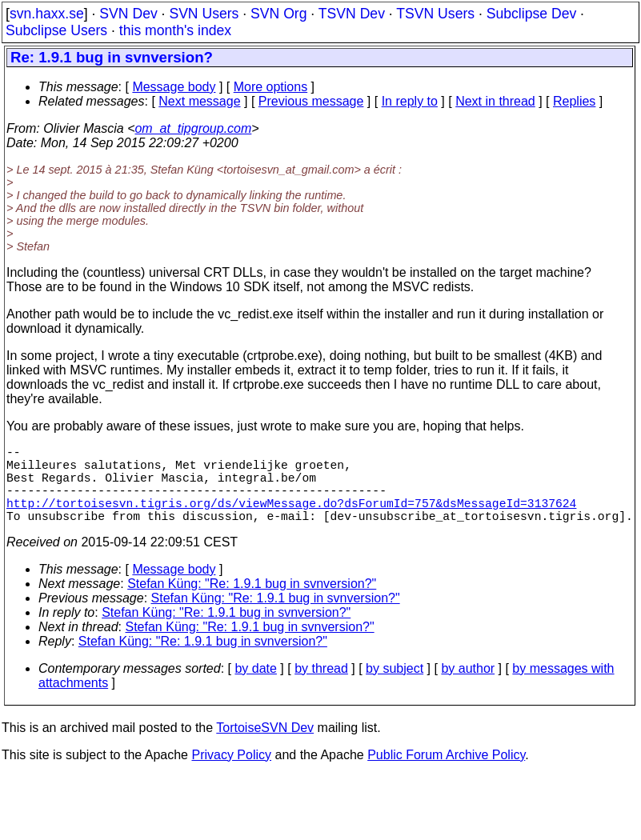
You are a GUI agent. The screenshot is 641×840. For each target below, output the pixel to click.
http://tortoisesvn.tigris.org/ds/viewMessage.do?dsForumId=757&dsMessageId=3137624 (291, 518)
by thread (321, 688)
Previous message (311, 101)
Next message (199, 101)
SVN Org (278, 14)
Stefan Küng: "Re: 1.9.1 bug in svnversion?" (252, 603)
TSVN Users (435, 14)
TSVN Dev (352, 14)
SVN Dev (128, 14)
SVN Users (204, 14)
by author (468, 688)
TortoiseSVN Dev (265, 747)
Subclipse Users (56, 30)
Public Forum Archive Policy (446, 774)
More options (271, 87)
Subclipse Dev (531, 14)
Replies (574, 101)
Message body (174, 87)
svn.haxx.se (47, 14)
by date (255, 688)
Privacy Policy (231, 774)
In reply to (410, 101)
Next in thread (495, 101)
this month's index (175, 30)
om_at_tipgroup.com (193, 128)
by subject (395, 688)
